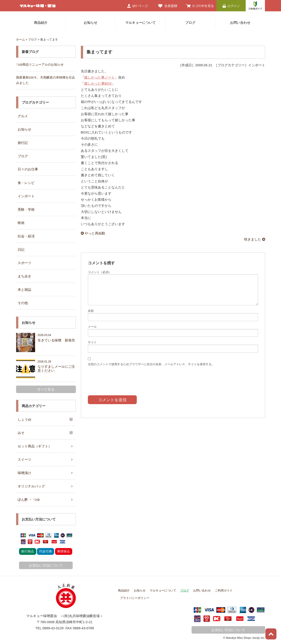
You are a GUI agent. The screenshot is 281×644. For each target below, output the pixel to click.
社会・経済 (26, 236)
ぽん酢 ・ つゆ (29, 500)
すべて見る (46, 389)
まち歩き (24, 276)
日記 (21, 249)
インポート (26, 196)
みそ (21, 433)
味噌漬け (24, 473)
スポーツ (24, 263)
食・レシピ (26, 183)
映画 (21, 223)
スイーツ (24, 459)
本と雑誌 (24, 290)
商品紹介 (41, 23)
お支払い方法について (46, 565)
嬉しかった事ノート (100, 77)
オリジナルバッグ (31, 486)
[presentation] (122, 377)
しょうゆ (24, 419)
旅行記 (23, 143)
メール (92, 327)
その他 (23, 303)
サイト (92, 342)
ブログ (190, 23)
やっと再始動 (93, 233)
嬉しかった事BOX (98, 83)
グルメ (23, 116)
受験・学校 (26, 209)
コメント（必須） (100, 272)
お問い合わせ (240, 23)
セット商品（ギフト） (35, 446)
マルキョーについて (140, 23)
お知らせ (91, 23)
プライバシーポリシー (135, 598)
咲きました (255, 239)
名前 (91, 311)
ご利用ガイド (224, 590)
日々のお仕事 (28, 169)
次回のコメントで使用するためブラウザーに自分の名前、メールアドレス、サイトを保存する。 (151, 364)
